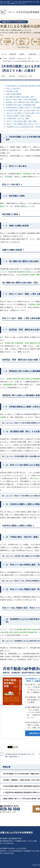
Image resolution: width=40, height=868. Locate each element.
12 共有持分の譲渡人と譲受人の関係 (17, 116)
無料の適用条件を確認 (23, 47)
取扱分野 (13, 54)
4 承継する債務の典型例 (13, 94)
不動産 (5, 58)
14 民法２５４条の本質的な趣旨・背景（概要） (21, 121)
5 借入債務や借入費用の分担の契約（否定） (20, 97)
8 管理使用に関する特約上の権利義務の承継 (20, 105)
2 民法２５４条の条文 (12, 89)
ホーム (4, 54)
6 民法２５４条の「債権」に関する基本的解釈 (20, 100)
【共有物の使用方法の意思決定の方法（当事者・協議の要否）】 (19, 755)
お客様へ (22, 54)
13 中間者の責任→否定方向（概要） (17, 119)
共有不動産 (12, 58)
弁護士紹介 (32, 54)
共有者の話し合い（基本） (25, 58)
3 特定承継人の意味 (11, 91)
